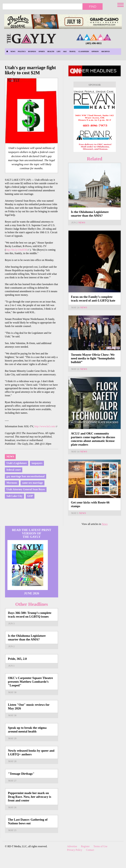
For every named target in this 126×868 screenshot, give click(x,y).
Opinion (95, 51)
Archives (106, 51)
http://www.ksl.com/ (46, 426)
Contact (90, 850)
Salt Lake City (14, 496)
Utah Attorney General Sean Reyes (26, 489)
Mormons (12, 483)
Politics (22, 51)
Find (93, 6)
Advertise (72, 846)
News (13, 51)
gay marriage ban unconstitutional (26, 476)
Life (59, 51)
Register (85, 846)
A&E (65, 51)
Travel (73, 51)
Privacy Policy (75, 850)
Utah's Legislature (17, 463)
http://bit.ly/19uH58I (17, 250)
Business (32, 51)
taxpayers (37, 463)
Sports (42, 51)
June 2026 (32, 593)
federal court (14, 470)
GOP (30, 496)
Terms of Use (100, 846)
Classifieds (84, 51)
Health (51, 51)
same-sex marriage (32, 483)
